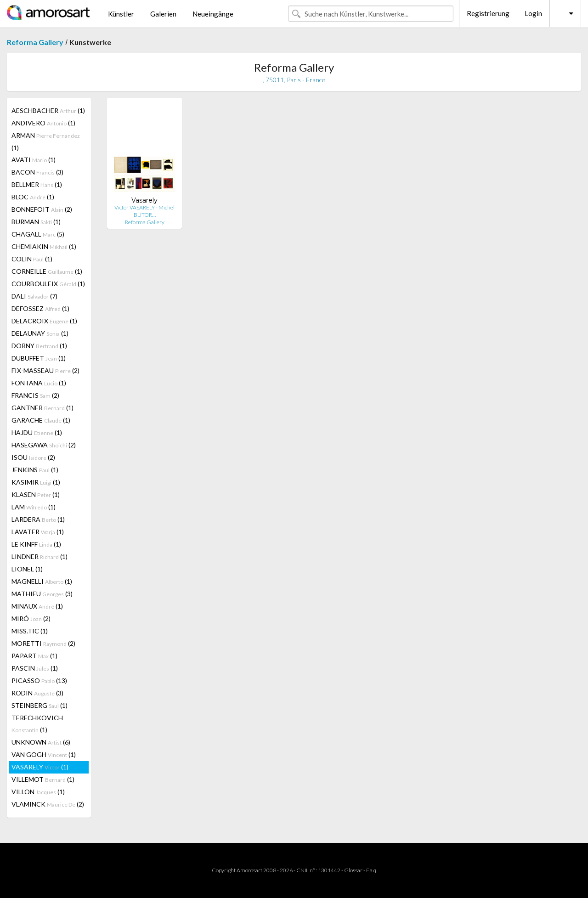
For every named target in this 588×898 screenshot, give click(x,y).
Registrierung (488, 13)
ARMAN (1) (46, 141)
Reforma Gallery (35, 42)
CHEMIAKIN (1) (44, 246)
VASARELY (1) (40, 767)
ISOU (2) (33, 457)
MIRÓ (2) (31, 618)
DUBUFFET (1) (39, 358)
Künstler (121, 14)
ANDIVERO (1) (43, 123)
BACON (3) (37, 172)
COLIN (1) (32, 259)
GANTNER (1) (42, 408)
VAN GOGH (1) (44, 754)
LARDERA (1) (38, 519)
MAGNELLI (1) (42, 581)
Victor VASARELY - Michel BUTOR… (144, 211)
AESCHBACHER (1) (48, 110)
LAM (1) (34, 507)
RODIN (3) (37, 693)
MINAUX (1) (37, 606)
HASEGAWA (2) (44, 445)
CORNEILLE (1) (47, 271)
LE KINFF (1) (36, 544)
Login (533, 13)
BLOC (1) (33, 197)
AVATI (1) (34, 160)
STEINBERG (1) (40, 705)
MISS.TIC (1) (30, 631)
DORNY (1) (39, 346)
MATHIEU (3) (42, 594)
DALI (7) (34, 296)
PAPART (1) (34, 656)
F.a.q (371, 870)
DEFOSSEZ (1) (40, 308)
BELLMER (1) (37, 184)
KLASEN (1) (36, 494)
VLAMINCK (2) (48, 804)
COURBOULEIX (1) (48, 284)
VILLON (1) (38, 792)
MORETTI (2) (43, 643)
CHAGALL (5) (38, 234)
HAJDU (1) (37, 432)
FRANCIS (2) (35, 395)
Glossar (353, 870)
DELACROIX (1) (44, 321)
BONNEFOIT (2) (42, 209)
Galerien (163, 14)
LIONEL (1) (27, 569)
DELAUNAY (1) (40, 333)
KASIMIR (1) (36, 482)
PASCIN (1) (35, 668)
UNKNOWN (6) (41, 742)
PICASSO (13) (39, 681)
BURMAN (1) (36, 222)
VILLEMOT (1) (43, 779)
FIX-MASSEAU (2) (45, 370)
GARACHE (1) (41, 420)
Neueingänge (213, 14)
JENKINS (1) (35, 470)
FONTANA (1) (39, 383)
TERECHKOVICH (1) (37, 724)
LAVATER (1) (38, 532)
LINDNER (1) (40, 556)
